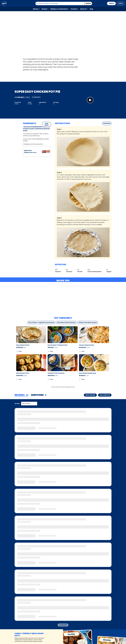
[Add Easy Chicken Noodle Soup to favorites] (80, 379)
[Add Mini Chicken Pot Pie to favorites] (17, 379)
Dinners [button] (36, 9)
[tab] (21, 395)
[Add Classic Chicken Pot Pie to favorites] (80, 351)
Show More (63, 625)
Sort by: (17, 404)
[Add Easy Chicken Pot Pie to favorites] (17, 351)
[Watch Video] (90, 100)
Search (88, 3)
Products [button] (74, 9)
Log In (120, 3)
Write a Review (90, 395)
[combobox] (60, 3)
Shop (91, 9)
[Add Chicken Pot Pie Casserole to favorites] (49, 379)
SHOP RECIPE (47, 124)
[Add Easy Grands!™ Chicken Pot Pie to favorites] (49, 351)
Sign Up (111, 3)
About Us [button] (83, 9)
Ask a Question (105, 395)
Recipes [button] (44, 9)
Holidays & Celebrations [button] (59, 9)
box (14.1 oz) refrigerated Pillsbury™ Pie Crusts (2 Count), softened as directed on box (37, 129)
